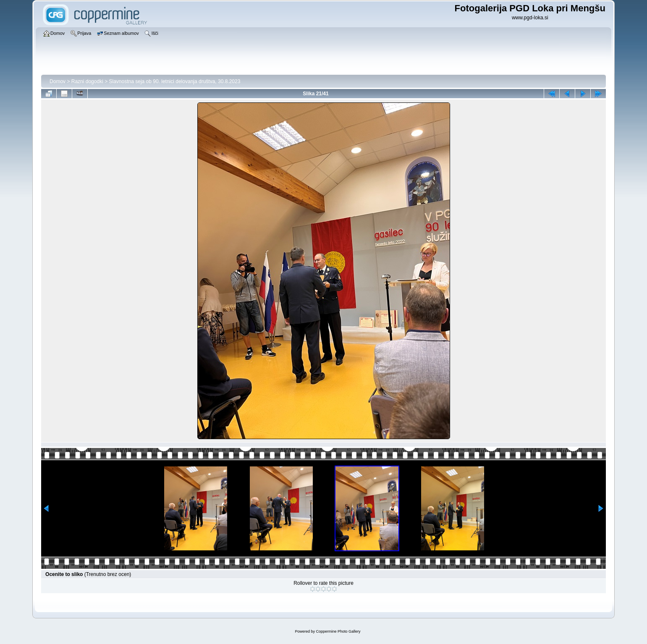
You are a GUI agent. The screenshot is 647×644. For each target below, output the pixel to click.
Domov (58, 81)
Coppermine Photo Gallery (338, 631)
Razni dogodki (87, 81)
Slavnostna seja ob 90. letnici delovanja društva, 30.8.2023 (175, 81)
